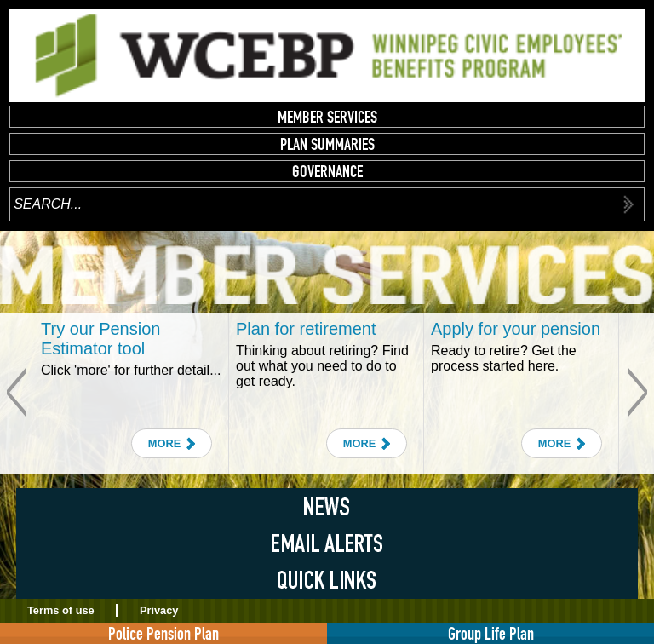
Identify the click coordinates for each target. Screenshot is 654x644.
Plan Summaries (327, 144)
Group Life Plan (491, 633)
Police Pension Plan (163, 633)
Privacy (159, 610)
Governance (327, 171)
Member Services (327, 117)
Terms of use (61, 610)
